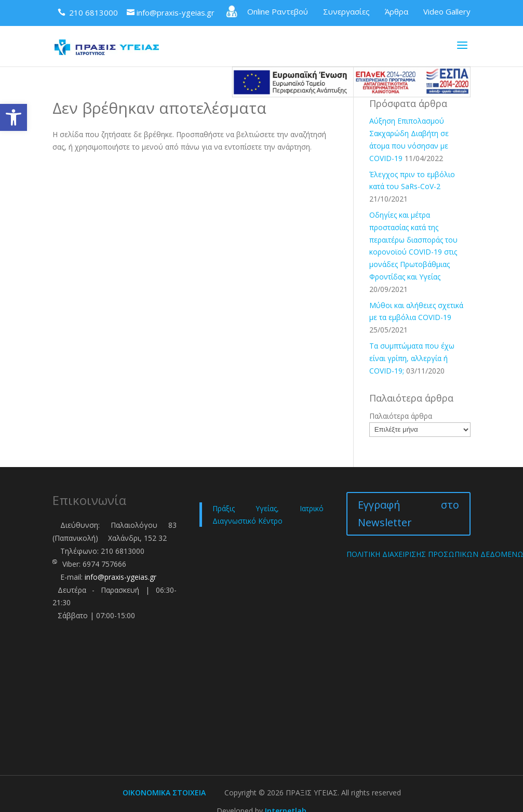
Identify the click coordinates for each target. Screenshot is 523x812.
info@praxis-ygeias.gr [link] (120, 577)
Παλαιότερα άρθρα (401, 416)
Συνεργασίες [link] (346, 11)
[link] (14, 117)
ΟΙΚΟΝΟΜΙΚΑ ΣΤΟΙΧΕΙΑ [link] (164, 793)
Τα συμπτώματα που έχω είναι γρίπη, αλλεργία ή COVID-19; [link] (412, 358)
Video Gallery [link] (447, 11)
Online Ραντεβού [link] (266, 11)
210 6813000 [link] (123, 551)
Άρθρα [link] (397, 11)
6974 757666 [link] (104, 564)
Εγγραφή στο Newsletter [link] (408, 514)
